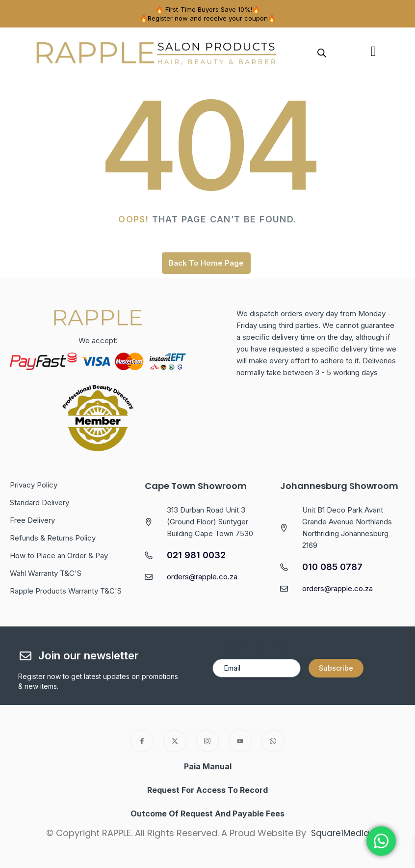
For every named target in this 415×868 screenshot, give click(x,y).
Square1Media (340, 833)
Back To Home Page (206, 263)
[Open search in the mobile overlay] (322, 53)
